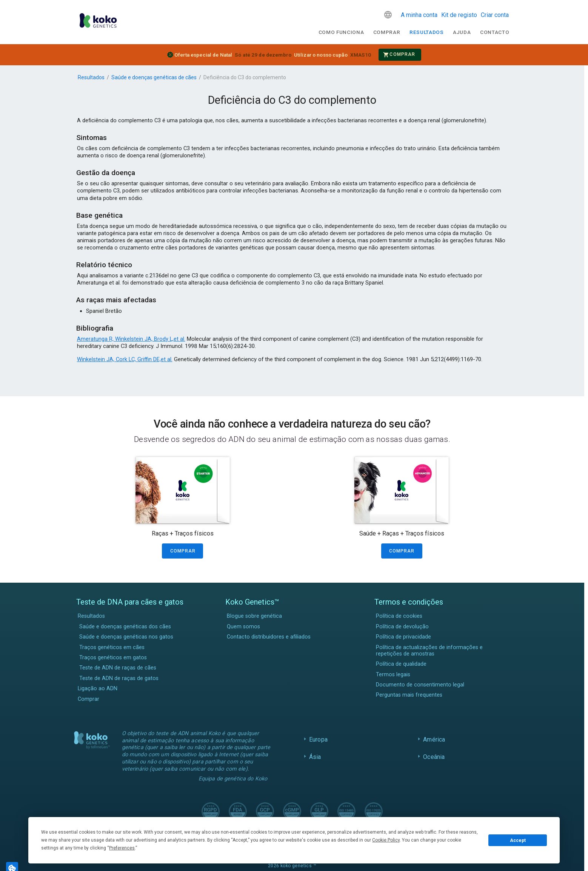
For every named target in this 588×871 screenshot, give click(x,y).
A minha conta (419, 15)
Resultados (427, 32)
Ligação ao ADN (98, 689)
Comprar (387, 32)
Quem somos (243, 627)
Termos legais (393, 675)
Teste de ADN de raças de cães (118, 668)
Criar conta (495, 15)
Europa (318, 739)
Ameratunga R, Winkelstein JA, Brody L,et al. (131, 339)
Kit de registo (459, 15)
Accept (518, 840)
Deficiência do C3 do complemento (245, 77)
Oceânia (434, 757)
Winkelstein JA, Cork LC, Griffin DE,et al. (125, 359)
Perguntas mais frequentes (409, 695)
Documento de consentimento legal (420, 685)
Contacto (495, 32)
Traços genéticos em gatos (113, 658)
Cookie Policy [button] (386, 840)
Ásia (315, 757)
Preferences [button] (122, 848)
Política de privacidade (403, 637)
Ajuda (462, 32)
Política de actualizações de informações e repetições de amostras (429, 651)
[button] (388, 15)
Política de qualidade (401, 664)
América (434, 739)
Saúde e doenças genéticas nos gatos (126, 637)
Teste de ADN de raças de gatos (119, 678)
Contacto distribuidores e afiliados (269, 637)
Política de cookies (399, 616)
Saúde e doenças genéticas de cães (154, 77)
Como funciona (341, 32)
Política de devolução (402, 627)
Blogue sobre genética (254, 616)
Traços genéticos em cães (112, 647)
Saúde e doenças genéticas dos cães (125, 627)
